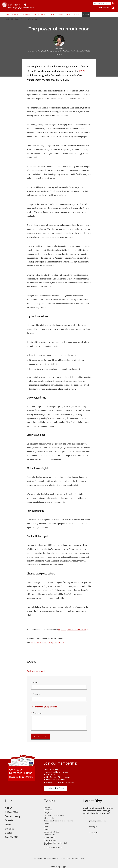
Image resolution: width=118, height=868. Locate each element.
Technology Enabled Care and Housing (58, 821)
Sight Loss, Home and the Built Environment (56, 844)
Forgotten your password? (46, 707)
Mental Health (49, 837)
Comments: (38, 713)
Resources (26, 14)
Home (7, 14)
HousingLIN (90, 832)
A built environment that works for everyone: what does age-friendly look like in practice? (98, 811)
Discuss (77, 14)
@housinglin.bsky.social (95, 821)
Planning (47, 829)
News (69, 14)
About (15, 14)
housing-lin (90, 827)
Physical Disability (51, 840)
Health (46, 826)
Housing (47, 807)
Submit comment (41, 736)
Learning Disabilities (51, 832)
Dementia (48, 824)
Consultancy (39, 14)
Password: (37, 694)
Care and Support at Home (54, 815)
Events (51, 14)
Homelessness (49, 835)
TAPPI (83, 71)
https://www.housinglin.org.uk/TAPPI (48, 643)
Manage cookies (78, 858)
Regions (60, 14)
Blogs (86, 14)
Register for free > (55, 788)
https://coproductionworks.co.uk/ (73, 630)
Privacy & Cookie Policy (61, 858)
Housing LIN (9, 19)
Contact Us (12, 837)
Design (47, 813)
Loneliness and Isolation (53, 847)
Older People (49, 818)
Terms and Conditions (42, 858)
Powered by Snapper (59, 866)
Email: (35, 682)
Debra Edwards (59, 49)
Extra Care (48, 810)
